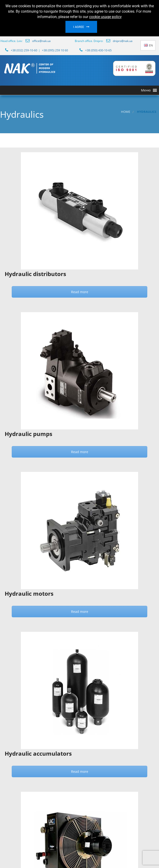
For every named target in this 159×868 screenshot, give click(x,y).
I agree (79, 27)
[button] (146, 90)
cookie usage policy (105, 17)
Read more (80, 292)
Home (126, 112)
